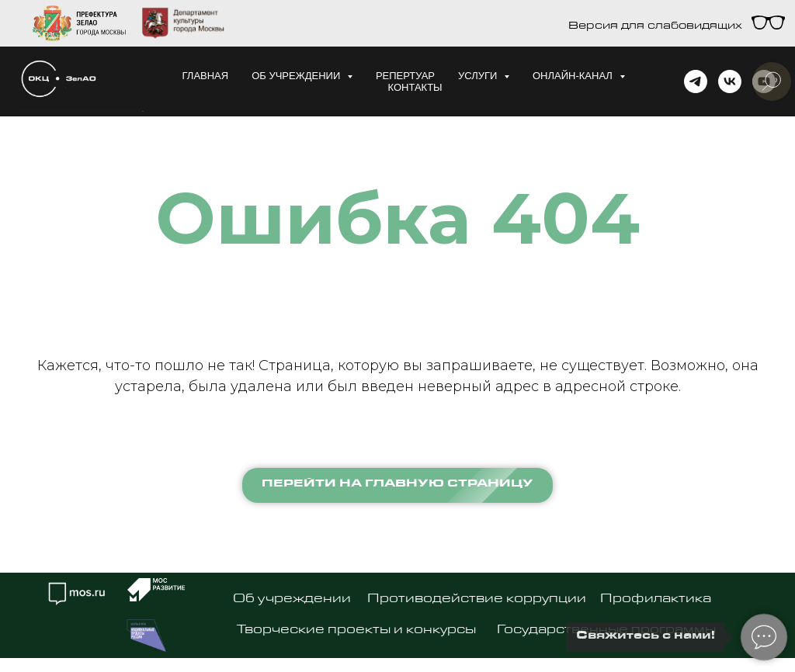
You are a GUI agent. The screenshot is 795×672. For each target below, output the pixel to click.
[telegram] (696, 81)
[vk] (730, 81)
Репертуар (405, 76)
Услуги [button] (479, 76)
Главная (206, 76)
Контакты (415, 87)
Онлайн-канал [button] (574, 76)
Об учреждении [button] (297, 76)
